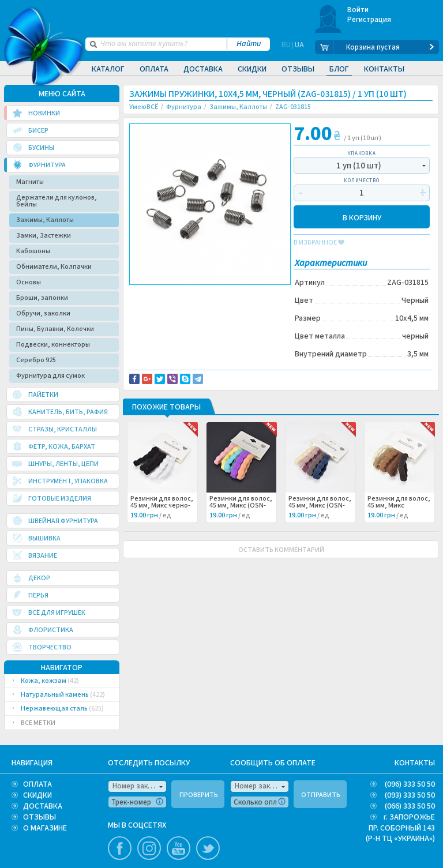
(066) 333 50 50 (410, 806)
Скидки (252, 69)
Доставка (203, 69)
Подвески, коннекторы (53, 345)
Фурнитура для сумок (50, 376)
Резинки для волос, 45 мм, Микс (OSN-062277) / (241, 506)
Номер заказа (136, 786)
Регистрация (369, 20)
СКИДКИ (37, 795)
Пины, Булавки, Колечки (55, 329)
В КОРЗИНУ (362, 217)
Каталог (108, 69)
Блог (339, 69)
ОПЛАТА (37, 784)
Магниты (30, 182)
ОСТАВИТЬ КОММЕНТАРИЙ (281, 550)
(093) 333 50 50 (410, 795)
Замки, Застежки (44, 236)
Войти (358, 10)
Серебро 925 (36, 360)
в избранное (319, 243)
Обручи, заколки (43, 313)
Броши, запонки (42, 298)
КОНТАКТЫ (415, 763)
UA (299, 47)
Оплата (154, 69)
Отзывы (298, 69)
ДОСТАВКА (43, 806)
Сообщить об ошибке (249, 295)
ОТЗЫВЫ (40, 817)
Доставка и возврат (170, 295)
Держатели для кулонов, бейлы (57, 201)
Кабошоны (33, 251)
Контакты (384, 69)
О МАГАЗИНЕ (45, 828)
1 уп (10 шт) (359, 166)
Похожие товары (166, 408)
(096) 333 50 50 (410, 784)
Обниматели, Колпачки (54, 267)
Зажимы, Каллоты (45, 220)
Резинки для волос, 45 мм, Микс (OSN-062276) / (320, 506)
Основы (29, 282)
